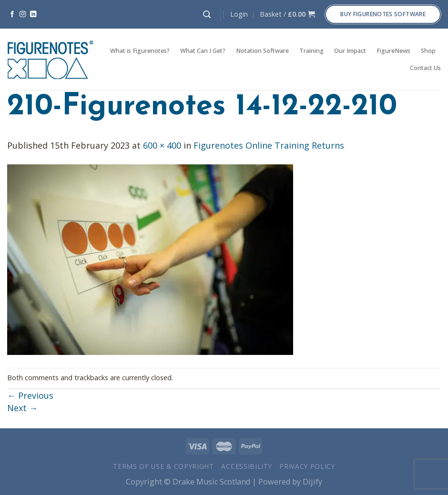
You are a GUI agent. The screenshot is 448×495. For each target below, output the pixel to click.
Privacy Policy (307, 466)
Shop (428, 51)
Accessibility (246, 466)
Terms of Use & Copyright (163, 466)
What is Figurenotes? (140, 51)
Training (311, 51)
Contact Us (425, 68)
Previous (30, 395)
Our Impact (350, 51)
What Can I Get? (203, 51)
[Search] (207, 15)
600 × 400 (162, 145)
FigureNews (393, 51)
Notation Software (262, 51)
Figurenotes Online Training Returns (269, 145)
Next (22, 408)
